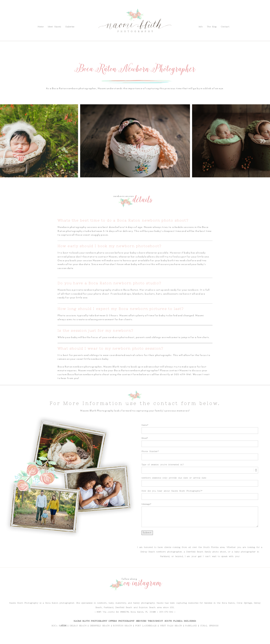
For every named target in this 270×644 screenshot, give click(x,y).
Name (144, 425)
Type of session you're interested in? (163, 465)
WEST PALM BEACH (171, 626)
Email (144, 438)
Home (41, 27)
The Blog (29, 19)
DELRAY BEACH (78, 626)
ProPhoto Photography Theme (157, 640)
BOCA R (56, 626)
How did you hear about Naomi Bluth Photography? (172, 491)
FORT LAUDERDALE (146, 626)
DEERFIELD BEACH (100, 626)
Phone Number (150, 451)
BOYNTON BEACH (122, 626)
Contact (42, 19)
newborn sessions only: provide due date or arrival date (174, 478)
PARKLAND (191, 626)
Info (19, 19)
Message (146, 504)
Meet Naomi (54, 27)
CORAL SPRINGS (209, 626)
